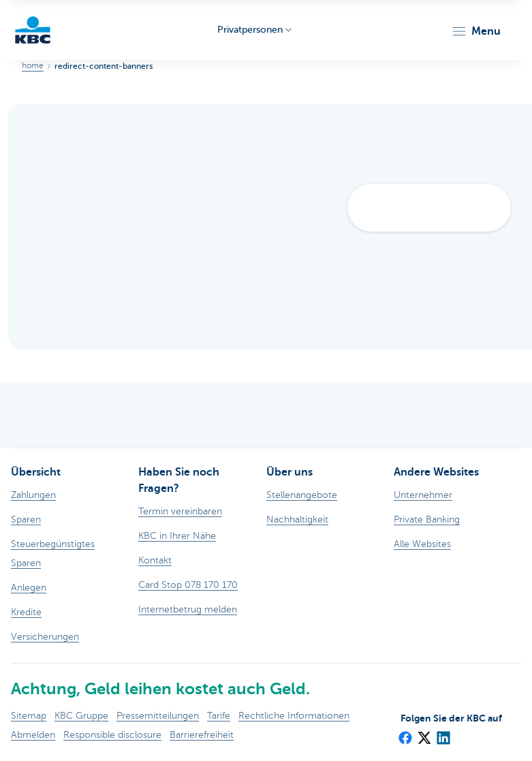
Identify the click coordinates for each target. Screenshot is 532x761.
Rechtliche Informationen (294, 716)
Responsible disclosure (112, 735)
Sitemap (29, 716)
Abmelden (33, 735)
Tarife (219, 716)
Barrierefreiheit (202, 735)
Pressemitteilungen (158, 716)
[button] (476, 31)
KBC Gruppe (81, 716)
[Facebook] (405, 733)
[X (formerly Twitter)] (424, 733)
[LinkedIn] (443, 733)
